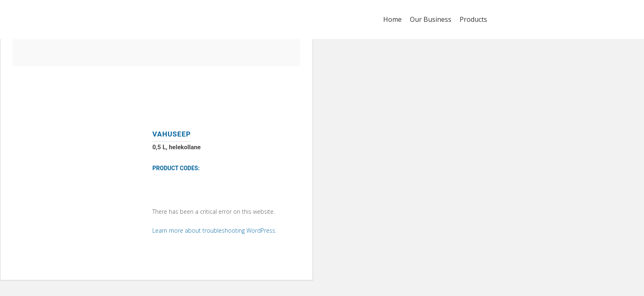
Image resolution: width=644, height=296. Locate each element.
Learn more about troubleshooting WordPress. (214, 230)
